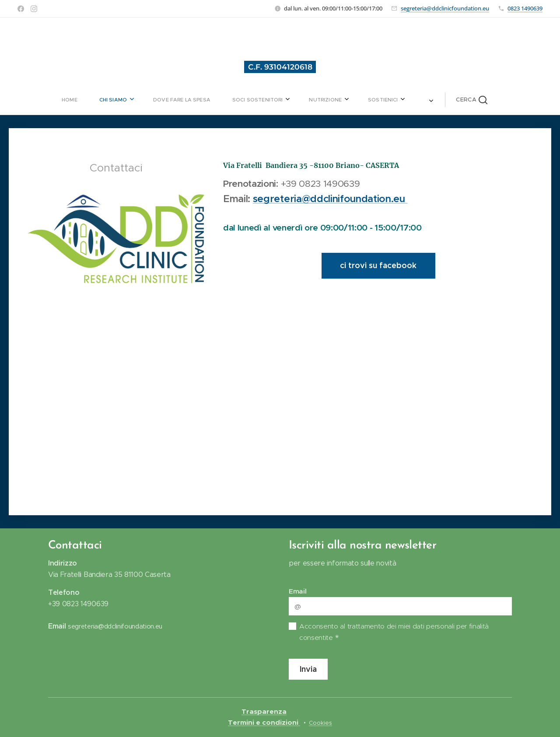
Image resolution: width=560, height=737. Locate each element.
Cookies (320, 723)
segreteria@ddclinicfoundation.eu (445, 8)
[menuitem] (134, 100)
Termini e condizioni (264, 723)
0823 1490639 (525, 8)
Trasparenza (264, 712)
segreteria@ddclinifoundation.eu (330, 199)
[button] (405, 100)
